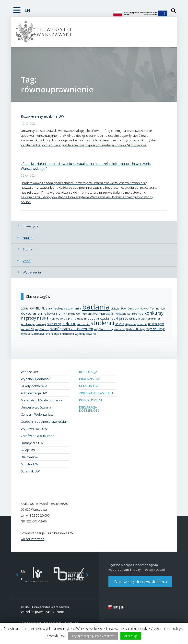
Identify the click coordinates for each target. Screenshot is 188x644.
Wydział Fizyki (156, 329)
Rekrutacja (88, 372)
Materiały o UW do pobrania (42, 400)
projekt (142, 319)
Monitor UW (29, 464)
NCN (52, 318)
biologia (115, 309)
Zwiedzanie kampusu (96, 393)
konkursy (154, 313)
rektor (69, 323)
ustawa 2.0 (28, 329)
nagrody (29, 318)
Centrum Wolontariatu (37, 414)
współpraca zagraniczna (109, 329)
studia (120, 324)
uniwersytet (156, 324)
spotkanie (83, 324)
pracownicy (128, 318)
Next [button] (90, 575)
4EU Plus (41, 308)
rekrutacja (54, 324)
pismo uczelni (77, 318)
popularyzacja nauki (103, 318)
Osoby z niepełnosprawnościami (45, 421)
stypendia (131, 324)
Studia (28, 249)
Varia (27, 261)
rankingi (41, 324)
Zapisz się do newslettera (140, 582)
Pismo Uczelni (90, 400)
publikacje (28, 324)
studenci (102, 323)
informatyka (106, 314)
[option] (37, 575)
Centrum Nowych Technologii (146, 309)
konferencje (135, 314)
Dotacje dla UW (32, 443)
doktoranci (31, 313)
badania (96, 307)
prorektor (154, 319)
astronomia (74, 308)
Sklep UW (28, 450)
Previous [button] (15, 575)
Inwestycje (31, 226)
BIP (116, 607)
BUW (123, 309)
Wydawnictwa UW (34, 429)
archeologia (57, 308)
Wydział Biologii (135, 329)
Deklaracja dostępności (90, 409)
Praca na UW (89, 379)
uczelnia (142, 324)
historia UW (73, 314)
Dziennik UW (30, 471)
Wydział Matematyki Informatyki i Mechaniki (47, 334)
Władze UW (29, 372)
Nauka (28, 238)
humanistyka (90, 314)
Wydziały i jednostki (35, 379)
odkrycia (62, 319)
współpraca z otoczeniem (72, 329)
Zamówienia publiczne (38, 436)
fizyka (51, 314)
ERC (44, 314)
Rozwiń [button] (16, 7)
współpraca (42, 329)
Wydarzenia (32, 272)
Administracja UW (34, 393)
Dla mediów (29, 457)
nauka (43, 318)
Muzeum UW (89, 386)
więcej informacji (33, 539)
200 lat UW (28, 308)
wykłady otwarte (86, 334)
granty (60, 314)
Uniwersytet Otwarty (36, 407)
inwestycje (120, 314)
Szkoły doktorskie (34, 386)
